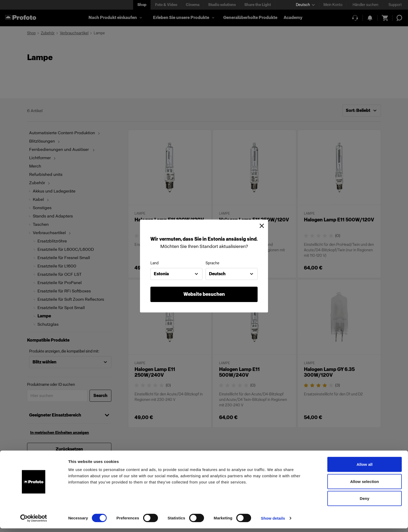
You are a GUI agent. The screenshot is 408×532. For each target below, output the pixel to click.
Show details (273, 522)
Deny (364, 502)
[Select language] (305, 5)
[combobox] (176, 274)
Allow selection (365, 485)
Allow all (365, 468)
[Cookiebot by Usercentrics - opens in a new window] (34, 522)
